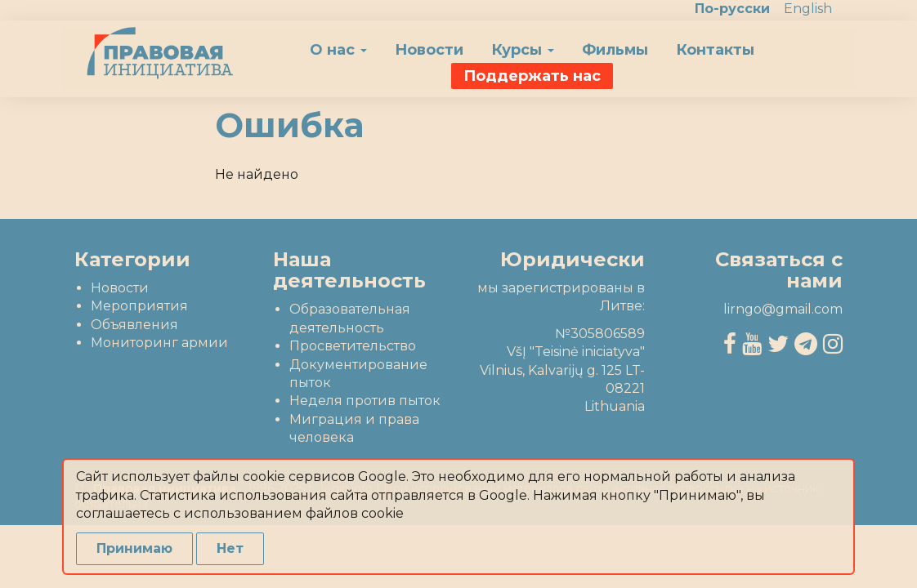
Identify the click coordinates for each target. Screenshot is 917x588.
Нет (230, 548)
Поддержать (532, 76)
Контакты (715, 50)
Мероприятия (139, 306)
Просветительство (353, 346)
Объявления (134, 325)
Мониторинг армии (159, 343)
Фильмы (615, 50)
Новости (429, 50)
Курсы (523, 50)
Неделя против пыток (365, 401)
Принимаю (134, 548)
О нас (338, 50)
